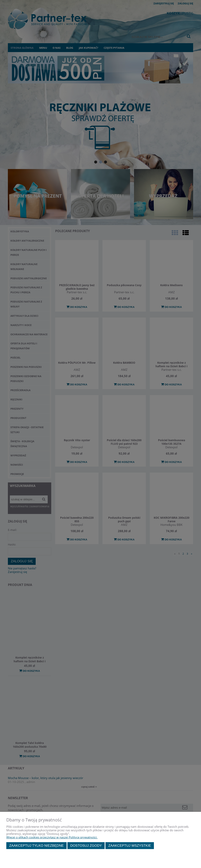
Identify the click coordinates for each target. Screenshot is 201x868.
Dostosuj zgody (86, 846)
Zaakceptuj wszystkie (130, 846)
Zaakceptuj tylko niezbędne (37, 846)
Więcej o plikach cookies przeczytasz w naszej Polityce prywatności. (52, 837)
